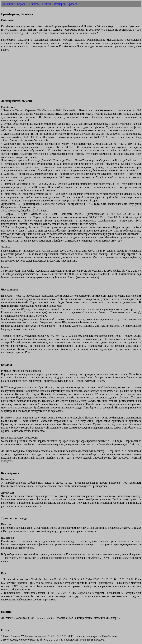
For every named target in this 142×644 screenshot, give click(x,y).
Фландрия (59, 4)
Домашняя (8, 4)
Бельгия (47, 4)
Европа (21, 4)
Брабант (72, 4)
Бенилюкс (34, 4)
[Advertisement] (71, 77)
